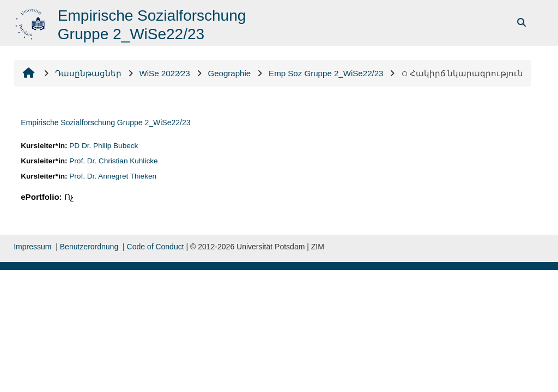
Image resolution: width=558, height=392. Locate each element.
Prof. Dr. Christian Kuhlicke (113, 161)
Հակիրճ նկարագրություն (462, 73)
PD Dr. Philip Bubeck (104, 146)
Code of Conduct (156, 247)
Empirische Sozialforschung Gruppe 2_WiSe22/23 (105, 122)
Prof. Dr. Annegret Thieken (113, 176)
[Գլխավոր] (31, 22)
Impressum (32, 247)
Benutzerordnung (89, 247)
